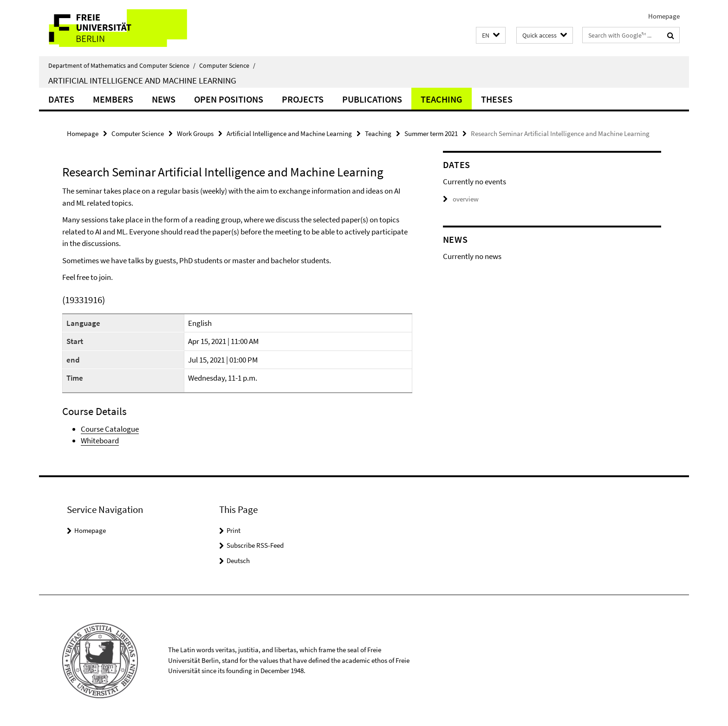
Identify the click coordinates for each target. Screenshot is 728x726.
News (164, 99)
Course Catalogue (110, 429)
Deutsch (238, 561)
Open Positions (229, 99)
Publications (372, 99)
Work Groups (195, 133)
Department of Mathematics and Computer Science (122, 65)
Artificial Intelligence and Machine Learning (142, 80)
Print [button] (234, 530)
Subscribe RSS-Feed (255, 545)
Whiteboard (100, 441)
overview (461, 199)
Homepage (664, 16)
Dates (61, 99)
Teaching (442, 99)
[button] (491, 36)
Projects (303, 99)
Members (113, 99)
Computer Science (227, 65)
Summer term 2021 (431, 133)
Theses (497, 99)
